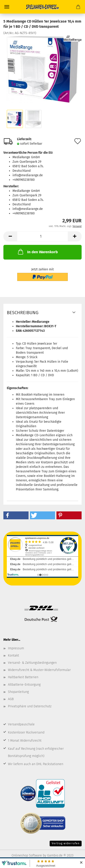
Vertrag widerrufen (66, 843)
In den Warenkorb (37, 252)
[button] (16, 515)
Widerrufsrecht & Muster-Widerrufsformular (39, 670)
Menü (7, 7)
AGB (11, 699)
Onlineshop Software (27, 855)
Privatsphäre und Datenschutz (30, 706)
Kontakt (13, 656)
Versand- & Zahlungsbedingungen (32, 663)
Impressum (16, 648)
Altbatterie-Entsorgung (24, 685)
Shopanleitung (18, 692)
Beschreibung (23, 313)
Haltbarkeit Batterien (23, 677)
